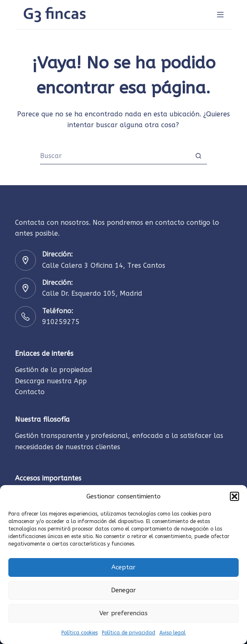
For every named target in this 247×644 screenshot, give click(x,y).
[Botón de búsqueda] (199, 156)
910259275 (61, 322)
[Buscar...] (115, 156)
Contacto (30, 392)
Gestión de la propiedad (54, 370)
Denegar (123, 590)
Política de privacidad (129, 633)
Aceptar (123, 567)
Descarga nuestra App (51, 381)
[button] (234, 496)
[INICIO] (220, 15)
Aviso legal (173, 633)
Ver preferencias (123, 613)
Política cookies (79, 633)
